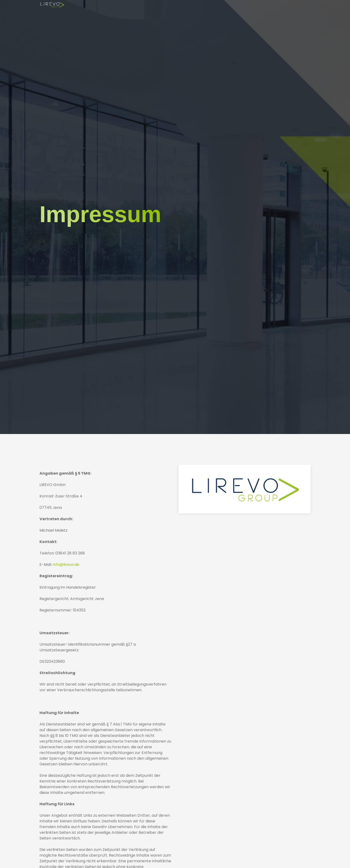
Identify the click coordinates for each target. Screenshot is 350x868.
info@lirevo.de (66, 565)
